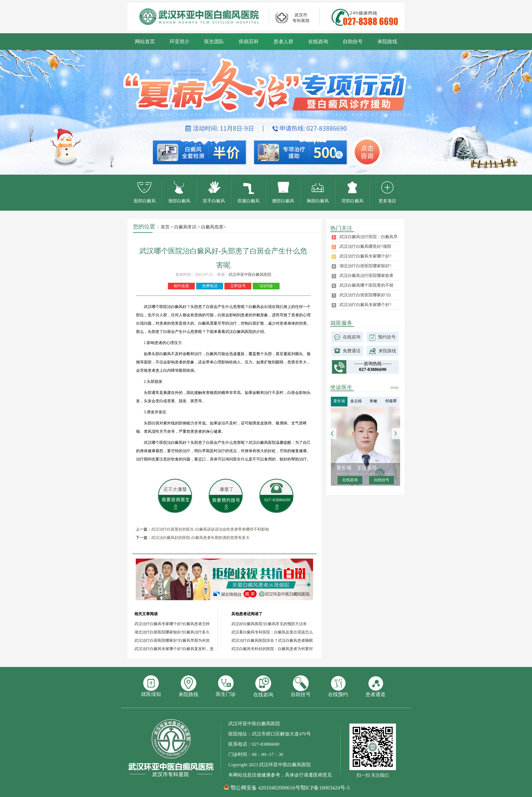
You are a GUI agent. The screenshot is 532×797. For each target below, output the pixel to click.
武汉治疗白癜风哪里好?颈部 (365, 246)
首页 (165, 227)
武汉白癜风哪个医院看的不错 (366, 285)
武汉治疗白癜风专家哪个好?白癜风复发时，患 (174, 649)
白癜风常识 (185, 227)
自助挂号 (353, 42)
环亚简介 (180, 42)
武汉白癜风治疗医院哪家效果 (366, 276)
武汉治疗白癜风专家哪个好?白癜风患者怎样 (172, 624)
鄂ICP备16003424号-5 (325, 788)
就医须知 (151, 686)
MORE (395, 388)
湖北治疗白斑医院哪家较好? (365, 266)
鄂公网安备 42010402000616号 (265, 788)
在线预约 (338, 686)
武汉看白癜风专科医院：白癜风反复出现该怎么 (272, 632)
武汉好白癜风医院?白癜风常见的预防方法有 (269, 624)
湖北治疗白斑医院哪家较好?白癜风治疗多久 (172, 632)
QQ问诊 (266, 286)
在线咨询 (318, 42)
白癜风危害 (212, 227)
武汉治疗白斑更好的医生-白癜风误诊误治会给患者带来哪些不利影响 (210, 529)
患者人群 (283, 42)
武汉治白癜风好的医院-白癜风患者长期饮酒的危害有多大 (200, 538)
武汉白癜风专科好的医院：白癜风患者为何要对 (272, 649)
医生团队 (214, 42)
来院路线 (387, 42)
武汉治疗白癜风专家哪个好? (365, 256)
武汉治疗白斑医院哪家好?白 (365, 295)
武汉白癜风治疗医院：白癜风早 (369, 237)
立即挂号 (238, 286)
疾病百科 (249, 42)
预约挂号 (387, 337)
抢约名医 (181, 286)
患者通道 (375, 686)
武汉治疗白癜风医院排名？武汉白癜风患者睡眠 (272, 641)
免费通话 (352, 351)
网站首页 (145, 42)
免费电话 (210, 286)
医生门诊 (226, 686)
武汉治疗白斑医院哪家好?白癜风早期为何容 (172, 641)
